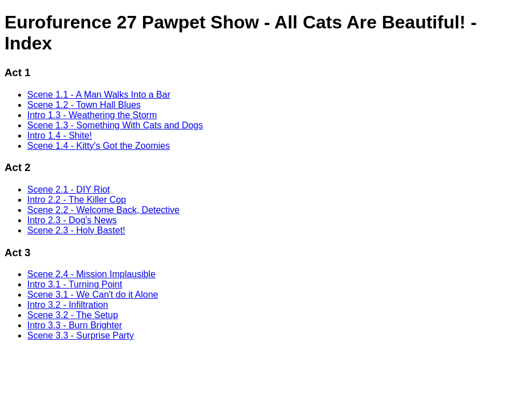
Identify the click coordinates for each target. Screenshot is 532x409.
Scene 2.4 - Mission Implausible (91, 274)
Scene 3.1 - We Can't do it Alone (93, 295)
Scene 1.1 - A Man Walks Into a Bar (99, 95)
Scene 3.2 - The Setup (73, 315)
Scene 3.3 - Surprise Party (81, 335)
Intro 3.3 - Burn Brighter (75, 325)
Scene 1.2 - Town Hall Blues (84, 105)
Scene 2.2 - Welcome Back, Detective (103, 210)
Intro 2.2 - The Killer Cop (77, 200)
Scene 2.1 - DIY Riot (69, 189)
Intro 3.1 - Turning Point (75, 284)
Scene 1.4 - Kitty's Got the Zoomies (99, 146)
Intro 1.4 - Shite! (60, 135)
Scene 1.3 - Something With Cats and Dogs (115, 125)
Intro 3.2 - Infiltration (68, 305)
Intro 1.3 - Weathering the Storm (92, 115)
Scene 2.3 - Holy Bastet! (76, 230)
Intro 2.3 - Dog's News (72, 220)
